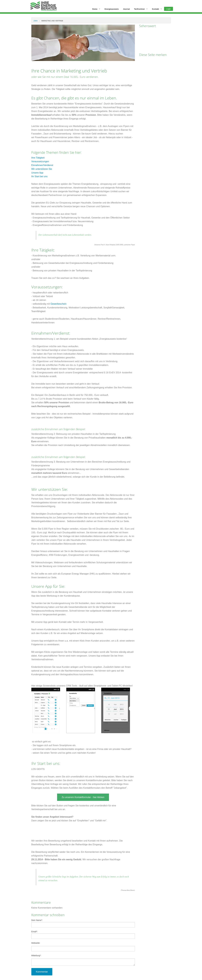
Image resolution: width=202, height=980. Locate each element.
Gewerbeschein (58, 304)
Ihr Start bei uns (39, 176)
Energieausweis (112, 9)
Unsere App (37, 173)
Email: (83, 935)
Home (95, 9)
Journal (126, 9)
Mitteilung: (36, 956)
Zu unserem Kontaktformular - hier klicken (83, 797)
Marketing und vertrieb (52, 21)
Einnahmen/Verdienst (42, 165)
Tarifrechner (139, 9)
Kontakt (155, 9)
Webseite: (36, 943)
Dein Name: (83, 923)
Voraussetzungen (40, 161)
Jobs (36, 21)
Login (169, 9)
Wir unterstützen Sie (42, 169)
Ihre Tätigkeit (38, 158)
